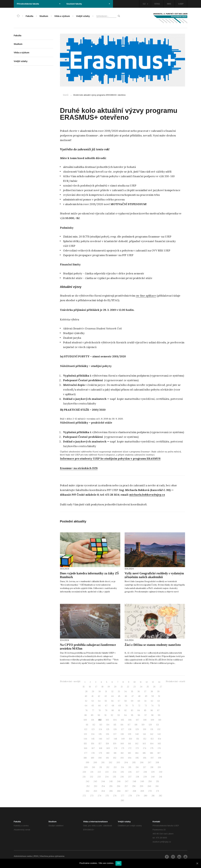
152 (145, 739)
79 (106, 710)
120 (150, 725)
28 (86, 692)
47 (133, 696)
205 (134, 763)
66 (99, 706)
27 (161, 687)
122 (86, 729)
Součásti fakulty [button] (88, 4)
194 (130, 758)
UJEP (181, 4)
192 (115, 758)
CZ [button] (146, 4)
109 (152, 720)
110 (160, 720)
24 (141, 687)
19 (109, 687)
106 (130, 720)
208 (157, 763)
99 (159, 715)
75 (159, 706)
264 (103, 791)
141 (144, 734)
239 (145, 777)
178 (93, 753)
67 (106, 706)
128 (130, 729)
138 (122, 734)
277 (123, 796)
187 (159, 753)
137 (115, 734)
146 (100, 739)
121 (158, 725)
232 (92, 777)
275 (107, 796)
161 (130, 744)
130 (145, 729)
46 (126, 696)
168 (101, 748)
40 (86, 696)
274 (99, 796)
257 (126, 786)
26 (154, 687)
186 (152, 753)
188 (85, 758)
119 (143, 725)
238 (137, 777)
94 (125, 715)
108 (145, 720)
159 (115, 744)
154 (159, 739)
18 (102, 687)
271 (158, 791)
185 (144, 753)
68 (113, 706)
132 (159, 729)
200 (95, 763)
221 (92, 772)
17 (96, 687)
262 (88, 791)
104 (115, 720)
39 (158, 692)
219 (159, 767)
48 (139, 696)
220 (84, 772)
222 (99, 772)
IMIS (169, 4)
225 (122, 772)
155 (85, 744)
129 (137, 729)
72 (139, 706)
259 (141, 786)
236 (122, 777)
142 (152, 734)
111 (87, 725)
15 (84, 687)
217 (145, 767)
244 (103, 781)
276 (115, 796)
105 (122, 720)
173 (137, 748)
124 (100, 729)
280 (146, 796)
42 (99, 696)
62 (152, 701)
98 (152, 715)
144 (85, 739)
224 (115, 772)
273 (92, 796)
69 (120, 706)
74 (152, 706)
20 (115, 687)
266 (119, 791)
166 (86, 748)
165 (159, 744)
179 (100, 753)
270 (150, 791)
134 (93, 734)
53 (93, 701)
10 (135, 682)
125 (108, 729)
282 (160, 796)
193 (122, 758)
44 (112, 696)
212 (108, 767)
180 (108, 753)
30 (100, 692)
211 (101, 767)
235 (114, 777)
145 (93, 739)
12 (147, 682)
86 (152, 710)
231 (84, 777)
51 (159, 696)
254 (103, 786)
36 (139, 692)
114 (108, 725)
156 (93, 744)
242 (88, 781)
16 (90, 687)
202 (110, 763)
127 (123, 729)
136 (108, 734)
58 (126, 701)
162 (137, 744)
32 (112, 692)
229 (153, 772)
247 (127, 781)
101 (93, 720)
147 (108, 739)
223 (107, 772)
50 (153, 696)
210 (93, 767)
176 (159, 748)
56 (112, 701)
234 (107, 777)
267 (127, 791)
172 (130, 748)
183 (129, 753)
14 (159, 682)
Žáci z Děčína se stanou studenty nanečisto (153, 645)
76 (86, 710)
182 (122, 753)
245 (111, 781)
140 (137, 734)
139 (130, 734)
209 (86, 767)
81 (119, 710)
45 (119, 696)
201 (103, 763)
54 (99, 701)
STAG (157, 4)
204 (126, 763)
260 (149, 786)
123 (93, 729)
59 (132, 701)
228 (145, 772)
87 (158, 710)
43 (106, 696)
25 (148, 687)
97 (146, 715)
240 (153, 777)
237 (130, 777)
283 (122, 800)
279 (138, 796)
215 (130, 767)
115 (115, 725)
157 (100, 744)
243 (95, 781)
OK (118, 863)
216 (137, 767)
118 (136, 725)
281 (153, 796)
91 (105, 715)
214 (122, 767)
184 (137, 753)
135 (100, 734)
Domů (66, 95)
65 (93, 706)
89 (92, 715)
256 (119, 786)
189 (93, 758)
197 (152, 758)
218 (152, 767)
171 (123, 748)
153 (152, 739)
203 (118, 763)
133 (85, 734)
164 (152, 744)
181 (115, 753)
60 (139, 701)
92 (112, 715)
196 (145, 758)
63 (159, 701)
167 (93, 748)
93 (119, 715)
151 (138, 739)
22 (128, 687)
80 (113, 710)
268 (134, 791)
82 (126, 710)
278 (130, 796)
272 (84, 796)
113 (101, 725)
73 (146, 706)
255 (111, 786)
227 (138, 772)
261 (157, 786)
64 (86, 706)
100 (85, 720)
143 (159, 734)
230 (161, 772)
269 (142, 791)
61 (145, 701)
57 (119, 701)
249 (142, 781)
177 (86, 753)
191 (107, 758)
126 (115, 729)
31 (106, 692)
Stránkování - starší (175, 681)
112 (94, 725)
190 (100, 758)
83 (132, 710)
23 (135, 687)
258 (134, 786)
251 (158, 781)
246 (119, 781)
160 (122, 744)
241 (161, 777)
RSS (36, 856)
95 (132, 715)
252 (88, 786)
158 (107, 744)
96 (139, 715)
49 (146, 696)
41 (92, 696)
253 (96, 786)
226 (130, 772)
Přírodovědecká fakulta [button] (39, 4)
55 (106, 701)
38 (152, 692)
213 (115, 767)
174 (145, 748)
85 (145, 710)
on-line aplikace (146, 296)
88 (86, 715)
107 (137, 720)
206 (142, 763)
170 (116, 748)
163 (144, 744)
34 (125, 692)
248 (134, 781)
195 (137, 758)
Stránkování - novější (70, 681)
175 (152, 748)
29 (93, 692)
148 (115, 739)
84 (139, 710)
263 (95, 791)
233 (99, 777)
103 (107, 720)
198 (160, 758)
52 (86, 701)
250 (150, 781)
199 (87, 763)
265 (111, 791)
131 (152, 729)
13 (153, 682)
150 (130, 739)
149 (123, 739)
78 (99, 710)
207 (150, 763)
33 (119, 692)
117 (129, 725)
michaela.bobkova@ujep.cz (147, 495)
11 (141, 682)
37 (145, 692)
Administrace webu (23, 856)
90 (99, 715)
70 (126, 706)
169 (108, 748)
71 (133, 706)
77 (93, 710)
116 (122, 725)
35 (132, 692)
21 (122, 687)
